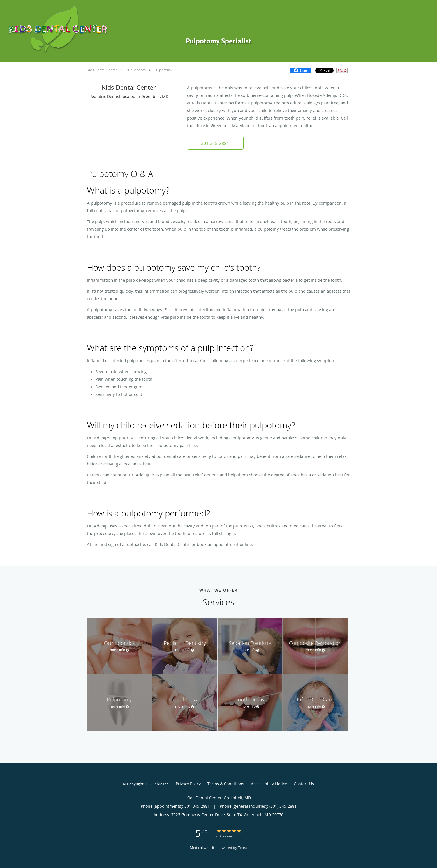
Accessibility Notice (269, 784)
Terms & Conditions (226, 784)
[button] (216, 143)
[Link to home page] (104, 29)
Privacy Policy (188, 784)
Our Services (136, 70)
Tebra (243, 848)
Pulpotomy (163, 70)
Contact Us (304, 784)
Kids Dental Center (102, 70)
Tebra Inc (161, 784)
